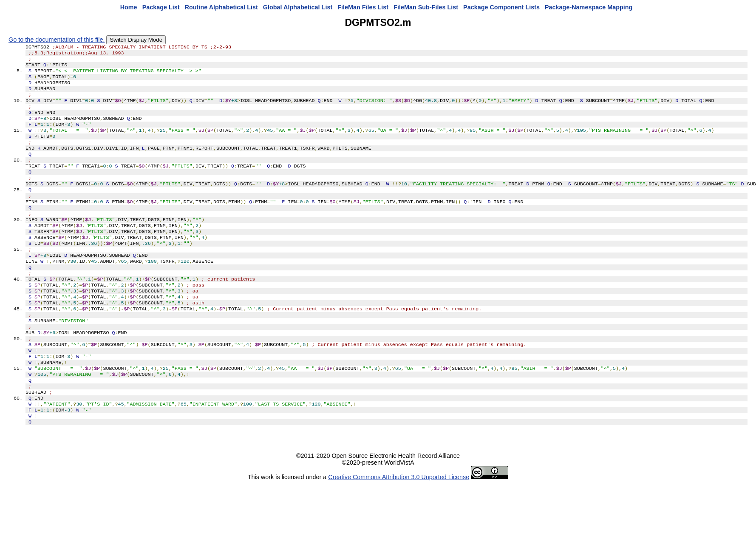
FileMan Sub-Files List (426, 7)
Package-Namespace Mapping (589, 7)
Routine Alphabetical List (221, 7)
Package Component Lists (501, 7)
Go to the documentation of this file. (57, 40)
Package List (161, 7)
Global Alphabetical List (298, 7)
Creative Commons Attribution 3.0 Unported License (399, 531)
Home (129, 7)
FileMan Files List (363, 7)
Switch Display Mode (136, 40)
